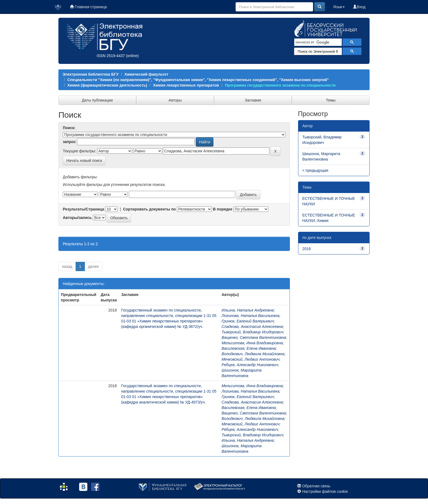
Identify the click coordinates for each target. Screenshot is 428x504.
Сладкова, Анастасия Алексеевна (252, 327)
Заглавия (253, 100)
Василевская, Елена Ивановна (249, 348)
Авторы (175, 100)
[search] (317, 42)
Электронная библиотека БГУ (90, 74)
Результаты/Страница (84, 209)
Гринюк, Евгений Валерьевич (248, 321)
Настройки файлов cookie (325, 491)
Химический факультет (146, 74)
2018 (307, 249)
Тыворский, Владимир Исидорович (252, 332)
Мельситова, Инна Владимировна (252, 343)
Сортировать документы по (150, 209)
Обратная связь (316, 486)
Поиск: (69, 128)
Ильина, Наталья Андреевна (248, 310)
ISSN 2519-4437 (111, 56)
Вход (359, 7)
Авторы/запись (77, 218)
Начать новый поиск (84, 161)
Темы (331, 100)
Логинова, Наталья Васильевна (251, 316)
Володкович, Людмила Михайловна (253, 354)
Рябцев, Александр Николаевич (250, 365)
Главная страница (88, 7)
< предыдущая (315, 170)
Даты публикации (97, 100)
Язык (339, 7)
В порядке (223, 209)
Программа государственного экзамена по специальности (280, 85)
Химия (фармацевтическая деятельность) (107, 85)
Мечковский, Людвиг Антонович (251, 359)
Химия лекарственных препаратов (186, 85)
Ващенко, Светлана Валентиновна (254, 337)
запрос (69, 142)
